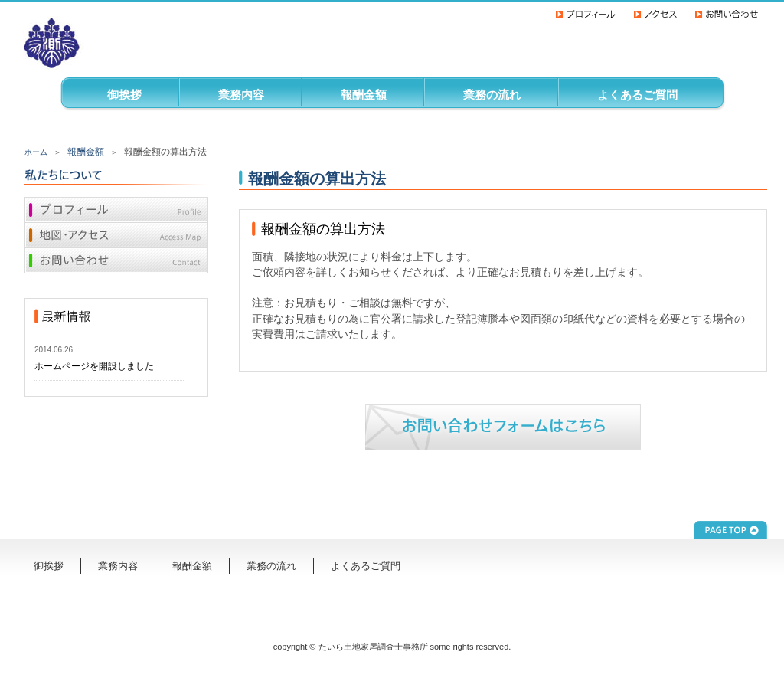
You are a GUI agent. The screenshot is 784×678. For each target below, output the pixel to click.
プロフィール (116, 210)
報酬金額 (364, 95)
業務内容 (241, 95)
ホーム (36, 152)
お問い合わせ (116, 262)
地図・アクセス (116, 236)
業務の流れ (492, 95)
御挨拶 (124, 95)
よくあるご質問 (637, 95)
